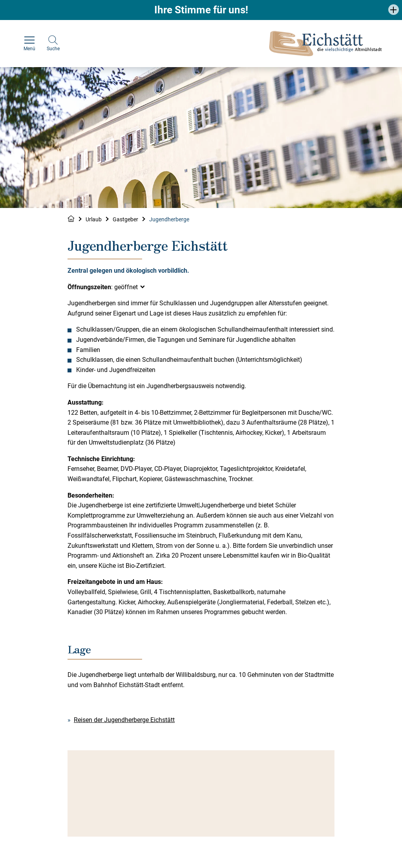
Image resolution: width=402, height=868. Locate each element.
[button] (394, 10)
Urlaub (94, 219)
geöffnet (126, 287)
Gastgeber (125, 219)
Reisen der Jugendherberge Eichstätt (124, 720)
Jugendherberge (169, 219)
